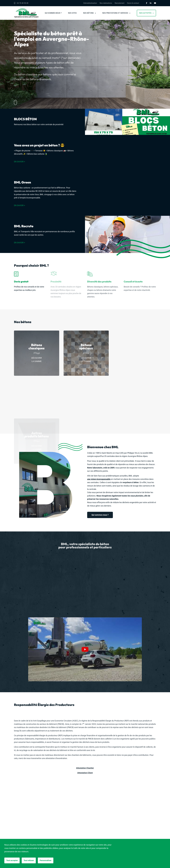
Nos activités (145, 13)
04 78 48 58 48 (21, 3)
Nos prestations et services (115, 13)
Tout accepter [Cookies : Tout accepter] (12, 860)
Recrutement (120, 3)
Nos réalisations (106, 3)
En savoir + (20, 162)
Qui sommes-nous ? (53, 13)
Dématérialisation (90, 3)
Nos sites (72, 13)
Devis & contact (133, 3)
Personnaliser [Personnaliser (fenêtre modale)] (48, 860)
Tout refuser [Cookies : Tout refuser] (30, 860)
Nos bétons (88, 13)
